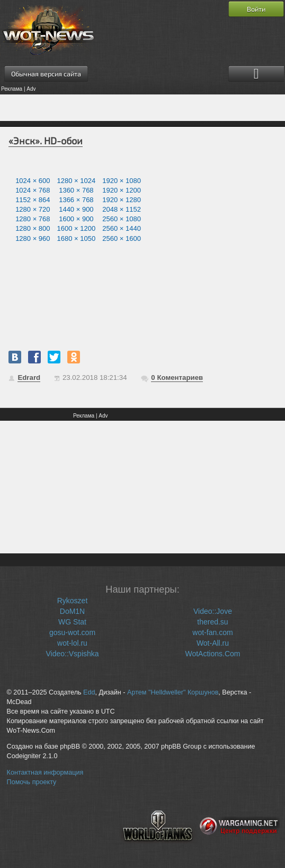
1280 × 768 (33, 219)
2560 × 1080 (122, 219)
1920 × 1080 (122, 181)
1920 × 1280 (122, 200)
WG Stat (72, 622)
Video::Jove (213, 611)
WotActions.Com (212, 654)
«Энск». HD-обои (46, 141)
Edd (89, 692)
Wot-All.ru (213, 643)
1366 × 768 (76, 200)
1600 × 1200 (77, 228)
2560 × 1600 (122, 238)
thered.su (212, 622)
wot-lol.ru (72, 643)
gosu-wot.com (72, 632)
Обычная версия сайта (46, 74)
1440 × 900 (76, 209)
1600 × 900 (76, 219)
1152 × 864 (33, 200)
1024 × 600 (33, 181)
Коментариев (177, 377)
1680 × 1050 (77, 238)
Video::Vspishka (72, 654)
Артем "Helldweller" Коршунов (173, 692)
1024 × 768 (33, 190)
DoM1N (72, 611)
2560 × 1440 (122, 228)
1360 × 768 (76, 190)
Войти (256, 9)
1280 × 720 (33, 209)
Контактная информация (45, 772)
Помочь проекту (32, 782)
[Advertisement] (142, 108)
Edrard (29, 377)
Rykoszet (73, 601)
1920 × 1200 (122, 190)
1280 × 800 (33, 228)
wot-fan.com (212, 632)
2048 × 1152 (122, 209)
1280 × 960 (33, 238)
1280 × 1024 (77, 181)
